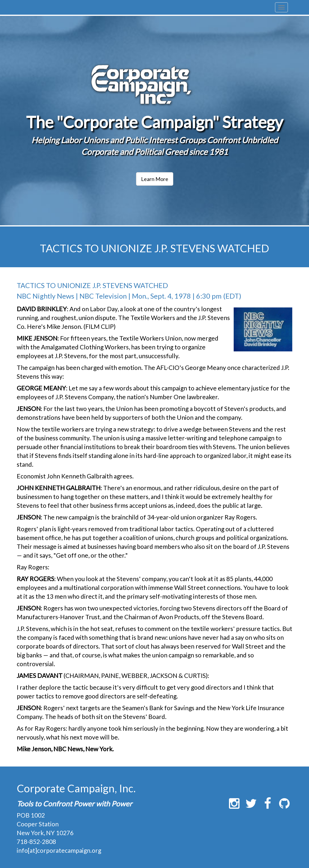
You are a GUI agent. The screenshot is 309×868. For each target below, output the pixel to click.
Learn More (155, 179)
